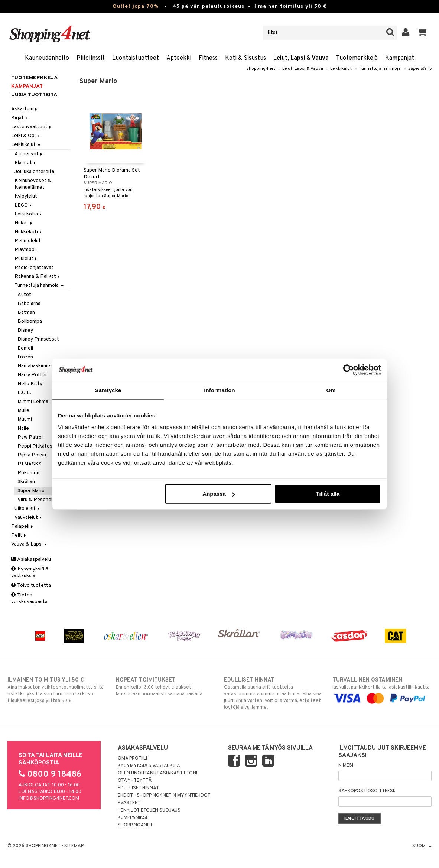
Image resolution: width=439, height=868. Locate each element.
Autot (24, 295)
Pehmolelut (28, 241)
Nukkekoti (29, 232)
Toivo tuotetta (31, 586)
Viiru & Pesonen (36, 500)
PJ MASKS (30, 464)
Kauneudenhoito (47, 58)
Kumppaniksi (132, 818)
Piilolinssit (91, 58)
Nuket (24, 223)
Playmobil (26, 250)
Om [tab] (331, 390)
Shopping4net (261, 69)
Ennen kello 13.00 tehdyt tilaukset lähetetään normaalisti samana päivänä (165, 687)
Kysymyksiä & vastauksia (30, 573)
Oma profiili (132, 758)
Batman (26, 313)
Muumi (25, 420)
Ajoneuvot (29, 154)
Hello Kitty (30, 384)
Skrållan (26, 482)
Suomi (422, 846)
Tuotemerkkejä (357, 58)
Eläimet (26, 163)
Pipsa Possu (32, 455)
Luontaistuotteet (136, 58)
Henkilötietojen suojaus (149, 810)
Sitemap (74, 846)
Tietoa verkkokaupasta (29, 599)
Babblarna (29, 304)
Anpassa (219, 494)
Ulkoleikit (27, 509)
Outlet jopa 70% (136, 6)
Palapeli (23, 526)
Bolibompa (30, 321)
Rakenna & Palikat (38, 277)
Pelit (19, 535)
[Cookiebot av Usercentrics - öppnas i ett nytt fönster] (349, 370)
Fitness (208, 58)
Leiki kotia (29, 214)
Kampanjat (400, 58)
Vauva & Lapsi (29, 544)
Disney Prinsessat (38, 339)
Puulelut (26, 259)
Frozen (25, 357)
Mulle (23, 411)
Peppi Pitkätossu (38, 446)
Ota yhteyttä (135, 781)
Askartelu (25, 109)
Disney (25, 330)
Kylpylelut (26, 196)
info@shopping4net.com (49, 799)
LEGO (24, 205)
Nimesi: (346, 765)
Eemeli (25, 348)
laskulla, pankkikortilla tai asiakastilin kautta (382, 689)
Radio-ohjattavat (34, 268)
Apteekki (179, 58)
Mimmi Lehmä (33, 402)
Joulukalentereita (34, 172)
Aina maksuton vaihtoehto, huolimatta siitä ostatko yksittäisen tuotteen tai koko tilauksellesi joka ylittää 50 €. (57, 690)
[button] (422, 33)
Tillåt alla (328, 494)
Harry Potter (32, 375)
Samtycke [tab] (108, 390)
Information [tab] (219, 390)
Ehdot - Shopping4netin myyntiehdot (164, 796)
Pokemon (28, 473)
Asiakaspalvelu (31, 560)
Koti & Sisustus (245, 58)
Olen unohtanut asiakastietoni (157, 773)
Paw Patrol (30, 437)
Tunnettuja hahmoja (380, 69)
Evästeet (129, 803)
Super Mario (420, 69)
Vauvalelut (29, 518)
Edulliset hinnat (138, 788)
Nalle (23, 428)
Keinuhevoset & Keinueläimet (33, 184)
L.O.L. (24, 393)
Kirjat (20, 118)
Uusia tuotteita (34, 95)
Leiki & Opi (26, 136)
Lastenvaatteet (32, 127)
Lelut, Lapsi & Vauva (301, 58)
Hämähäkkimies (35, 366)
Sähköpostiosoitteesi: (367, 791)
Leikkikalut (341, 69)
